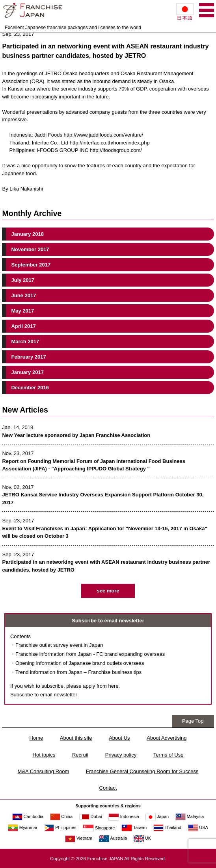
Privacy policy (121, 755)
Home (36, 738)
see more (108, 591)
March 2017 (25, 341)
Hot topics (44, 755)
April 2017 (23, 326)
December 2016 (30, 388)
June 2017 (23, 295)
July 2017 (23, 280)
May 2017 (22, 311)
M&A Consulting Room (44, 771)
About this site (76, 738)
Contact (108, 788)
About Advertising (167, 738)
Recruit (80, 755)
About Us (119, 738)
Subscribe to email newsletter (44, 695)
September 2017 (31, 265)
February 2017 (28, 357)
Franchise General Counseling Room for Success (142, 771)
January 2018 (27, 234)
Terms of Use (169, 755)
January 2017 (27, 372)
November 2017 (30, 249)
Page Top (193, 721)
